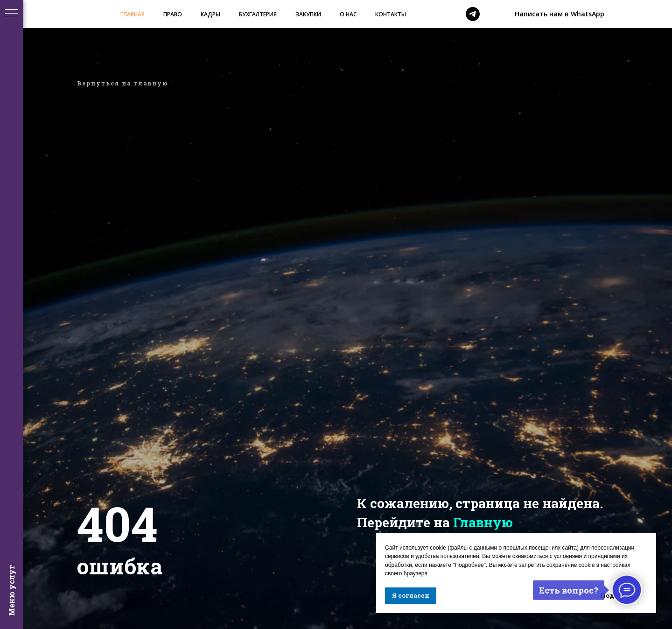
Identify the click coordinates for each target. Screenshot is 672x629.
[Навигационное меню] (12, 14)
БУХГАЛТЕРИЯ (258, 14)
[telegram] (473, 14)
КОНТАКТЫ (391, 14)
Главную (483, 522)
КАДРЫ (210, 14)
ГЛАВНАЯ (133, 14)
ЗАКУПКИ (308, 14)
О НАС (348, 14)
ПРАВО (173, 14)
